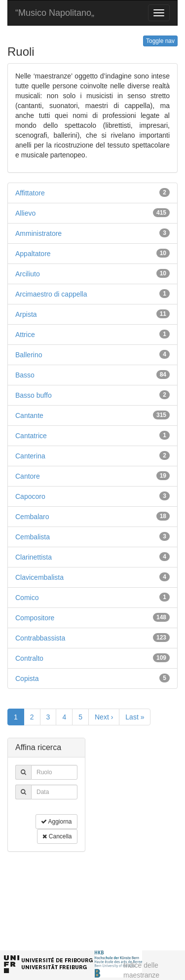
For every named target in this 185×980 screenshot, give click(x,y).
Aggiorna (56, 822)
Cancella (57, 836)
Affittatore (30, 193)
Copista (27, 678)
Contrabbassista (40, 638)
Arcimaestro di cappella (51, 294)
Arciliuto (28, 274)
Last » (135, 717)
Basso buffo (34, 395)
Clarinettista (34, 557)
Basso (25, 375)
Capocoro (30, 496)
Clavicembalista (39, 577)
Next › (104, 717)
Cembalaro (32, 517)
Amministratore (38, 233)
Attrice (25, 335)
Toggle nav (160, 41)
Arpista (26, 314)
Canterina (30, 456)
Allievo (25, 213)
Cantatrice (31, 436)
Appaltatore (33, 254)
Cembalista (33, 537)
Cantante (29, 415)
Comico (27, 598)
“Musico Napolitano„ (55, 13)
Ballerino (29, 355)
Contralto (29, 658)
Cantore (28, 476)
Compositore (35, 618)
